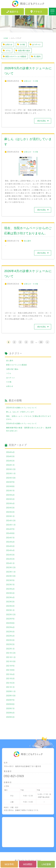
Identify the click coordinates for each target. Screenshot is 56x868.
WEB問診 (28, 864)
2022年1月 (10, 649)
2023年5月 (10, 593)
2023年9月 (10, 580)
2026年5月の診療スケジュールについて (21, 408)
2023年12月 (11, 567)
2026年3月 (10, 456)
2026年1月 (10, 465)
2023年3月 (10, 602)
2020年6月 (10, 713)
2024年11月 (11, 525)
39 (41, 342)
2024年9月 (10, 529)
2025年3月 (10, 508)
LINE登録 (46, 864)
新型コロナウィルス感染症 (15, 56)
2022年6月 (10, 627)
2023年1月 (10, 610)
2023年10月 (11, 576)
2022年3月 (10, 640)
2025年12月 (11, 469)
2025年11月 (11, 473)
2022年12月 (11, 614)
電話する (12, 12)
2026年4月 (10, 452)
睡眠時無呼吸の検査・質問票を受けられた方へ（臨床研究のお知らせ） (29, 429)
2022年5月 (10, 631)
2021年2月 (10, 683)
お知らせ (8, 44)
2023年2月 (10, 606)
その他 (21, 44)
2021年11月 (11, 657)
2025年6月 (10, 495)
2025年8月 (10, 486)
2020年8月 (10, 704)
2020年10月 (11, 696)
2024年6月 (10, 542)
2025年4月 (10, 503)
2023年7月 (10, 584)
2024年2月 (10, 559)
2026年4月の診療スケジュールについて (21, 423)
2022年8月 (10, 623)
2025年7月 (10, 490)
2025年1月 (10, 516)
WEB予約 (9, 864)
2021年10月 (11, 661)
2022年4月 (10, 636)
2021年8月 (10, 670)
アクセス (36, 12)
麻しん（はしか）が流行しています (20, 412)
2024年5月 (10, 546)
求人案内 (36, 56)
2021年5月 (10, 678)
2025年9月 (10, 482)
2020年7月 (10, 708)
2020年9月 (10, 700)
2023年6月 (10, 589)
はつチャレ (35, 44)
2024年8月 (10, 533)
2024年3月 (10, 555)
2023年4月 (10, 597)
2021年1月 (10, 687)
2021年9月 (10, 666)
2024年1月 (10, 563)
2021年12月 (11, 653)
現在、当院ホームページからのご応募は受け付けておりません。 (29, 418)
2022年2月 (10, 644)
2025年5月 (10, 499)
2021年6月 (10, 674)
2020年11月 (11, 691)
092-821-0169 (14, 776)
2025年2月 (10, 512)
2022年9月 (10, 619)
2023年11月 (11, 572)
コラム (7, 51)
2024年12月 (11, 520)
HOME (6, 38)
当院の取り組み (23, 51)
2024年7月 (10, 538)
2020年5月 (10, 717)
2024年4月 (10, 550)
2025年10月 (11, 478)
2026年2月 (10, 461)
